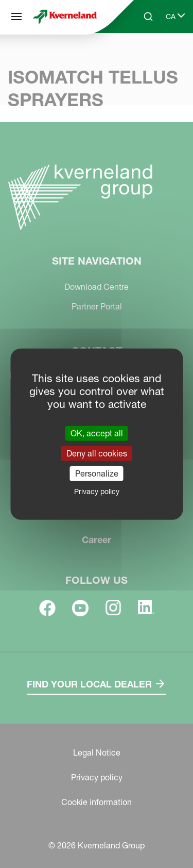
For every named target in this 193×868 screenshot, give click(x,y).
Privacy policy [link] (97, 492)
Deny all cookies (97, 453)
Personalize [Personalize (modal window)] (97, 473)
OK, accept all (97, 433)
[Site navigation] (16, 17)
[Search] (148, 17)
